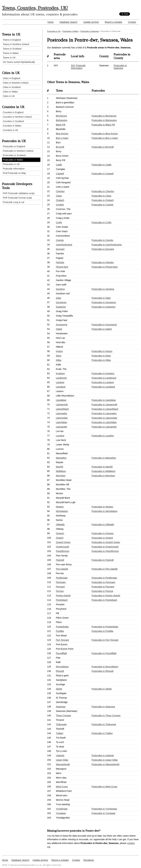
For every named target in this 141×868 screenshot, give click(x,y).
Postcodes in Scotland (14, 155)
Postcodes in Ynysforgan (104, 809)
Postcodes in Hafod (102, 329)
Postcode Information (14, 169)
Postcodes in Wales (13, 160)
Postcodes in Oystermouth (105, 547)
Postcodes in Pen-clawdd (105, 569)
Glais (58, 298)
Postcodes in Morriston (103, 476)
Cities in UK (9, 96)
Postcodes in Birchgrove (104, 116)
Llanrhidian (62, 422)
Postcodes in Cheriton (103, 191)
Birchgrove (61, 116)
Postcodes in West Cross (104, 787)
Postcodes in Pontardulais (105, 627)
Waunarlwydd (63, 764)
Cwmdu (60, 240)
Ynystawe (61, 813)
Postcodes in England (14, 146)
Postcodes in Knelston (103, 373)
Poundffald (61, 653)
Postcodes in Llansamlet (104, 427)
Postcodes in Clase (101, 196)
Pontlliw (60, 631)
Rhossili (60, 671)
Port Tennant (62, 640)
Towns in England (12, 40)
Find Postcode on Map (14, 173)
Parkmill (60, 560)
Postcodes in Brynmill (103, 147)
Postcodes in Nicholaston (105, 511)
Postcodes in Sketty (102, 689)
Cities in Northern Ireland (16, 83)
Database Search (69, 22)
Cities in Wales (10, 92)
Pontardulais (62, 627)
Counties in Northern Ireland (17, 117)
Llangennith (62, 405)
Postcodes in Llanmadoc (104, 413)
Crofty (59, 222)
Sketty (59, 689)
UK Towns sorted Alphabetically (19, 62)
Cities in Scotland (12, 87)
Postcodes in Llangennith (104, 405)
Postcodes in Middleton (104, 471)
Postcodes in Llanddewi (104, 400)
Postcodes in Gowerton (104, 307)
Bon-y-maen (62, 138)
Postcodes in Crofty (102, 222)
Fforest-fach (62, 267)
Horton (59, 351)
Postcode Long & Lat (14, 202)
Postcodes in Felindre (103, 262)
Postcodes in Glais (101, 298)
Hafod (59, 329)
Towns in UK (9, 58)
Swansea (61, 707)
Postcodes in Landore (103, 382)
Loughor (60, 436)
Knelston (60, 373)
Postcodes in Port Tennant (105, 640)
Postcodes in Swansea (90, 31)
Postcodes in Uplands (103, 755)
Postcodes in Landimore (104, 378)
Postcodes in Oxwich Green (106, 542)
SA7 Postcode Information (78, 67)
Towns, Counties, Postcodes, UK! (35, 8)
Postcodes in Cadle (102, 165)
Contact (132, 22)
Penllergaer (62, 578)
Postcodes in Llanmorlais (104, 418)
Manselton (61, 458)
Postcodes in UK (11, 164)
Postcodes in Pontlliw (102, 631)
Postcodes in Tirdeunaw (104, 724)
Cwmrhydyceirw (64, 245)
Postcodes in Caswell (103, 174)
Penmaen (61, 582)
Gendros (60, 289)
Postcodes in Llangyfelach (105, 409)
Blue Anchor (62, 134)
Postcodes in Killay (101, 360)
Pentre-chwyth (63, 596)
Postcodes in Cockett (102, 205)
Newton (60, 507)
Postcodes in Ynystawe (104, 813)
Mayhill (59, 467)
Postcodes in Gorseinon (104, 302)
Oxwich (60, 538)
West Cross (62, 787)
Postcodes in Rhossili (103, 671)
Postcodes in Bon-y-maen (105, 138)
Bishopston (62, 120)
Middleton (61, 471)
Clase (59, 196)
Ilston (59, 356)
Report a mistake (113, 22)
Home (50, 22)
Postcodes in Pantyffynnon (105, 551)
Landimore (61, 378)
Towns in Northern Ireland (16, 44)
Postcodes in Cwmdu (102, 240)
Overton (60, 533)
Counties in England (13, 112)
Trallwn (60, 733)
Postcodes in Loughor (103, 436)
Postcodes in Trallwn (102, 733)
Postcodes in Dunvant (103, 249)
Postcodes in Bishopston (104, 120)
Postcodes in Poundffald (104, 653)
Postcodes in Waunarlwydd (105, 764)
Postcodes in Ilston (101, 356)
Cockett (60, 205)
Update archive (91, 22)
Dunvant (60, 249)
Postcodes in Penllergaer (104, 578)
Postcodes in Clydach (103, 200)
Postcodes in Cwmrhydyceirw (107, 245)
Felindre (60, 262)
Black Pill (61, 125)
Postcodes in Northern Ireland (18, 151)
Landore (60, 382)
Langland (61, 387)
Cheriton (60, 191)
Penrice (60, 591)
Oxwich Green (63, 542)
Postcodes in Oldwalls (103, 524)
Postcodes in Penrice (102, 591)
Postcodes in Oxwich (102, 538)
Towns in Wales (11, 53)
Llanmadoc (62, 413)
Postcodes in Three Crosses (106, 715)
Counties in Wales (12, 126)
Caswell (60, 174)
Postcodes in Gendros (103, 289)
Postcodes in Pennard (103, 587)
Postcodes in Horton (102, 351)
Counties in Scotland (13, 121)
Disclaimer (89, 860)
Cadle (59, 165)
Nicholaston (62, 511)
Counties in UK (10, 130)
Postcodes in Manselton (104, 458)
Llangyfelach (62, 409)
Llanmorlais (62, 418)
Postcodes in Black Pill (103, 125)
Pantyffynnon (63, 551)
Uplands (60, 755)
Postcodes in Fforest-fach (105, 267)
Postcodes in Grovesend (104, 325)
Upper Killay (62, 760)
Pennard (60, 587)
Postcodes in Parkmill (103, 560)
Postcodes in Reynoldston (105, 667)
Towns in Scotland (12, 49)
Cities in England (11, 78)
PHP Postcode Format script (17, 198)
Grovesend (61, 325)
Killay (59, 360)
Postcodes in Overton (103, 533)
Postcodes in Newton (102, 507)
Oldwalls (60, 524)
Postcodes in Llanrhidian (104, 422)
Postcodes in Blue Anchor (105, 134)
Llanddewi (61, 400)
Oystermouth (62, 547)
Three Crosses (63, 715)
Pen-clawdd (62, 569)
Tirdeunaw (61, 724)
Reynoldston (62, 667)
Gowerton (61, 307)
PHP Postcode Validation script (19, 193)
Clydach (60, 200)
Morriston (61, 476)
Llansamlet (61, 427)
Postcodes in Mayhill (102, 467)
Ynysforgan (62, 809)
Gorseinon (61, 302)
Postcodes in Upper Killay (105, 760)
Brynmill (60, 147)
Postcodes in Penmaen (103, 582)
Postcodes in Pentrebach (104, 600)
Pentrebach (62, 600)
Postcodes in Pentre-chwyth (106, 596)
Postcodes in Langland (103, 387)
